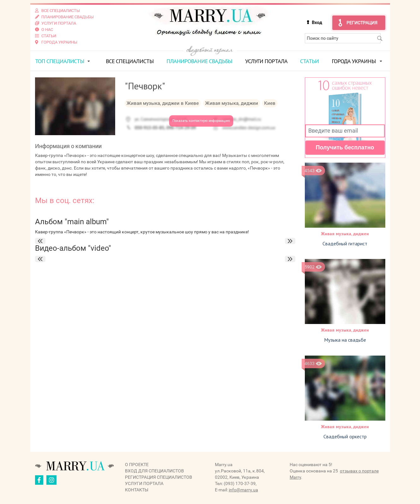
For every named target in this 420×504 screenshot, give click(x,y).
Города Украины (354, 61)
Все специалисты (130, 61)
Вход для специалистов (154, 471)
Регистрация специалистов (159, 477)
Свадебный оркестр (345, 436)
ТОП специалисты (60, 61)
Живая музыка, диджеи (345, 234)
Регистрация (362, 23)
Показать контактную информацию (201, 121)
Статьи (309, 61)
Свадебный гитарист (345, 243)
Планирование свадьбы (199, 61)
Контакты (137, 490)
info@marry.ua (243, 490)
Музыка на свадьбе (345, 340)
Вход (317, 22)
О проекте (137, 465)
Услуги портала (266, 61)
